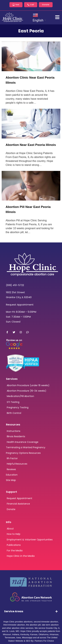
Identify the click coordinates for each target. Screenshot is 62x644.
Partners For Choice (44, 641)
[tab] (31, 611)
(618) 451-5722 (15, 285)
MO (17, 631)
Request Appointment (20, 305)
